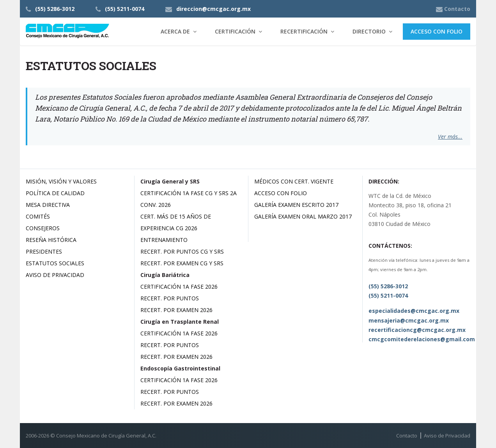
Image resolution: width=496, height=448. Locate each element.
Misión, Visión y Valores (61, 181)
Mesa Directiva (48, 205)
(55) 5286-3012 (55, 9)
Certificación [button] (235, 31)
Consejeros (43, 228)
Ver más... (450, 137)
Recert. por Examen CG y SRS (182, 263)
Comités (38, 216)
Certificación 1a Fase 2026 (179, 287)
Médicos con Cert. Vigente (294, 181)
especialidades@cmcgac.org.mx (414, 311)
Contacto (407, 436)
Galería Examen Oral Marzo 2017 (303, 216)
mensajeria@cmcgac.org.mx (409, 320)
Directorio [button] (369, 31)
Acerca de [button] (175, 31)
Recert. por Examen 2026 (176, 310)
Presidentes (44, 251)
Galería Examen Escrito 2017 (296, 205)
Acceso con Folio (437, 31)
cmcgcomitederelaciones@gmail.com (422, 339)
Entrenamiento (164, 240)
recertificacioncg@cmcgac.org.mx (417, 330)
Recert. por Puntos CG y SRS (182, 251)
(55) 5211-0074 (125, 9)
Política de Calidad (55, 193)
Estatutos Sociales (55, 263)
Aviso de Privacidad (55, 275)
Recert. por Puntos (170, 298)
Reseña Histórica (51, 240)
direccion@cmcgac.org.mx (213, 9)
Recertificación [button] (304, 31)
